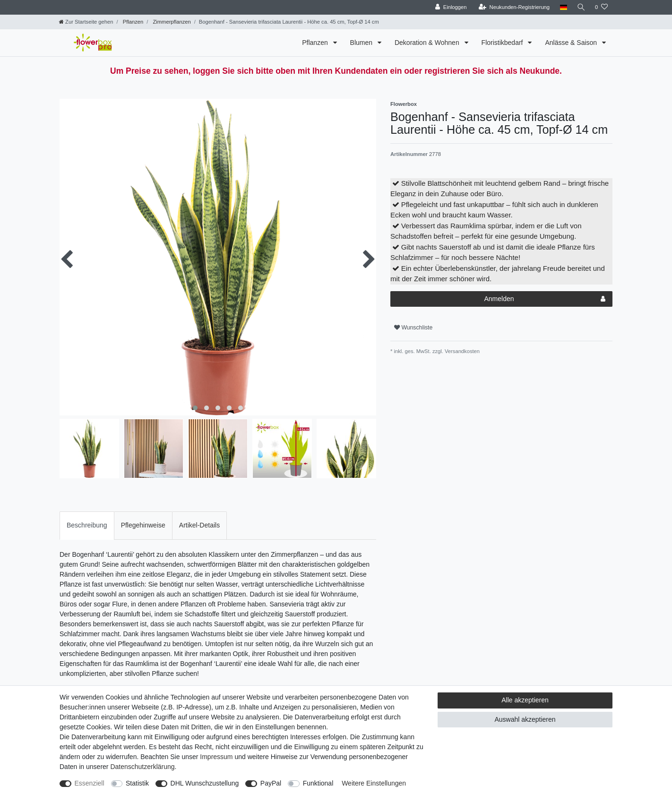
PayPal (271, 783)
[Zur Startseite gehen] (86, 22)
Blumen (362, 43)
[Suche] (580, 7)
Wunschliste (413, 328)
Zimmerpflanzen (171, 22)
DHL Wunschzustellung (205, 783)
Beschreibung (87, 525)
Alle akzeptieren (525, 700)
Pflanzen (133, 22)
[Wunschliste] (601, 7)
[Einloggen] (449, 7)
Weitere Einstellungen (374, 783)
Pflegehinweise (143, 525)
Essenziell (90, 783)
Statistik (137, 783)
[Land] (562, 7)
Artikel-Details (199, 525)
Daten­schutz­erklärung (142, 767)
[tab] (87, 525)
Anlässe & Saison (572, 43)
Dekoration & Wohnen (428, 43)
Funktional (318, 783)
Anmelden (545, 299)
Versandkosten (461, 351)
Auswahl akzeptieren (525, 719)
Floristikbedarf (503, 43)
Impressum (216, 757)
